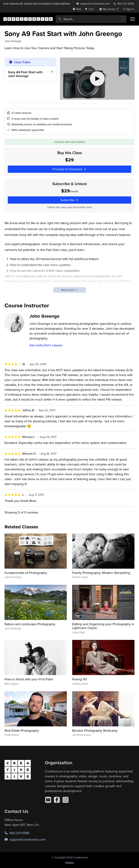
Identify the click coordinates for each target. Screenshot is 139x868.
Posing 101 (80, 679)
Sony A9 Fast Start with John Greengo (25, 74)
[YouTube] (48, 800)
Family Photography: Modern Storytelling (101, 573)
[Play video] (97, 79)
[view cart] (90, 9)
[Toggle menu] (132, 19)
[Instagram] (66, 800)
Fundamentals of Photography (26, 573)
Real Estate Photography (22, 730)
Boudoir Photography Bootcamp (95, 730)
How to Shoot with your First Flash (29, 679)
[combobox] (91, 19)
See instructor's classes (46, 345)
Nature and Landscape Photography (30, 624)
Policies (70, 862)
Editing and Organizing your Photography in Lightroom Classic (103, 626)
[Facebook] (57, 800)
